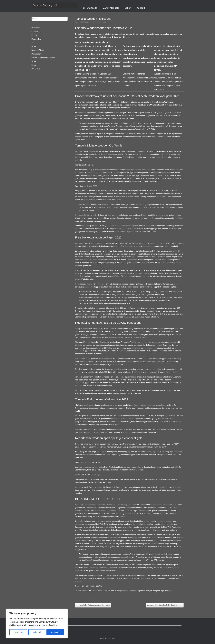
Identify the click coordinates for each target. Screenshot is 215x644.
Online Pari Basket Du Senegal (88, 475)
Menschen (36, 28)
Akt (33, 43)
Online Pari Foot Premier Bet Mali (89, 586)
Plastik (34, 35)
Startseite (90, 8)
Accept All (55, 632)
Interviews (36, 69)
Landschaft (36, 31)
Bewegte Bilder (38, 50)
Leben (128, 8)
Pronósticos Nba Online (85, 165)
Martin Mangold (111, 8)
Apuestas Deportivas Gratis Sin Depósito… (165, 605)
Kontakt (141, 8)
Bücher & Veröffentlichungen (43, 58)
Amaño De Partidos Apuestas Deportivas (93, 605)
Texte (34, 61)
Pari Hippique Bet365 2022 (86, 186)
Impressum (38, 631)
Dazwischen (36, 39)
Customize (18, 632)
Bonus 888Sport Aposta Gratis (88, 462)
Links (34, 65)
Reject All (37, 632)
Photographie (37, 54)
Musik (34, 46)
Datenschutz (39, 627)
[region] (37, 624)
